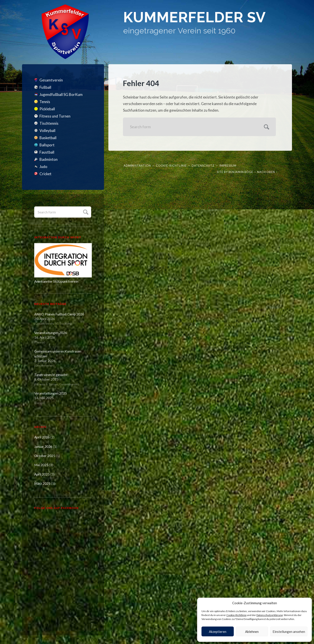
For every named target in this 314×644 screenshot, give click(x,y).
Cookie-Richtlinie (236, 615)
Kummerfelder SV (195, 17)
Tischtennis (49, 123)
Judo (43, 167)
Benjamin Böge (241, 172)
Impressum (228, 166)
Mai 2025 (41, 465)
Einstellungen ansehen (289, 632)
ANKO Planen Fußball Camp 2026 (59, 314)
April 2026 (42, 437)
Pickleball (47, 109)
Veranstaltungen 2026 (51, 333)
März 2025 (42, 483)
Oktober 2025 (45, 456)
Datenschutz (203, 166)
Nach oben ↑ (267, 172)
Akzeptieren (218, 632)
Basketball (48, 138)
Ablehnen (252, 632)
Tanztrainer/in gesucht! (51, 375)
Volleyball (47, 131)
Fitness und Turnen (55, 116)
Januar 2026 (43, 447)
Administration (137, 166)
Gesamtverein (51, 80)
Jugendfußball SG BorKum (61, 94)
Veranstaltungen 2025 (51, 393)
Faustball (47, 152)
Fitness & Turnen (47, 384)
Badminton (49, 159)
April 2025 (42, 474)
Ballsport (47, 145)
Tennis (45, 102)
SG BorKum (63, 323)
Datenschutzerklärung (270, 615)
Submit (85, 212)
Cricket (45, 174)
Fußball (45, 87)
